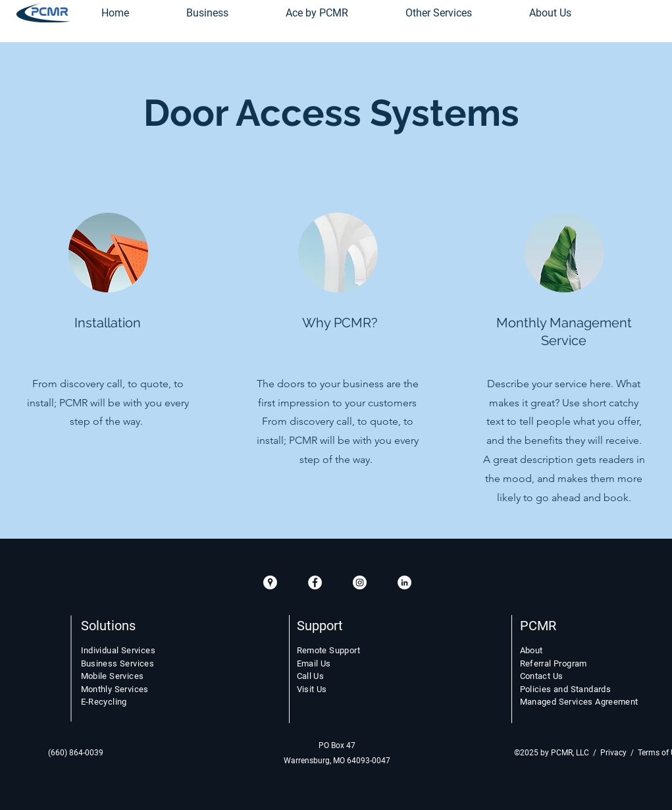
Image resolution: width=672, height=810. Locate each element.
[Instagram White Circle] (360, 582)
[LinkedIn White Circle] (404, 582)
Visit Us (312, 689)
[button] (439, 13)
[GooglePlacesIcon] (270, 582)
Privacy (613, 753)
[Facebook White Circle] (315, 582)
